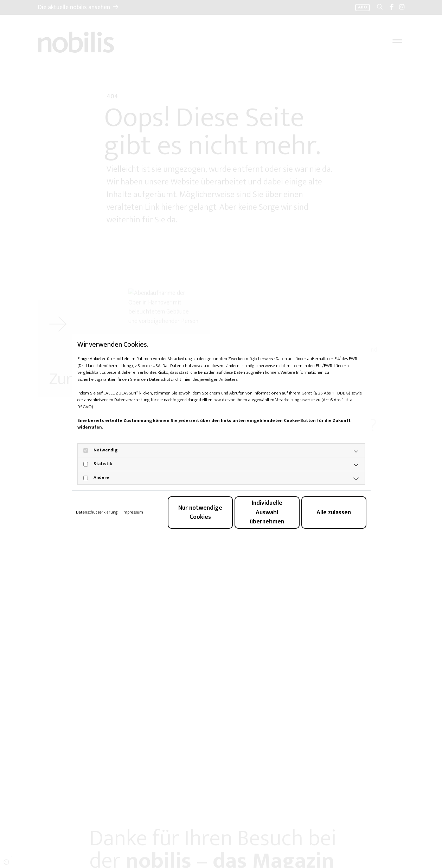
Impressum (133, 513)
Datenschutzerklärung (97, 513)
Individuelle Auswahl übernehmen (267, 512)
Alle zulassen (334, 512)
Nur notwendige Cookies (200, 512)
